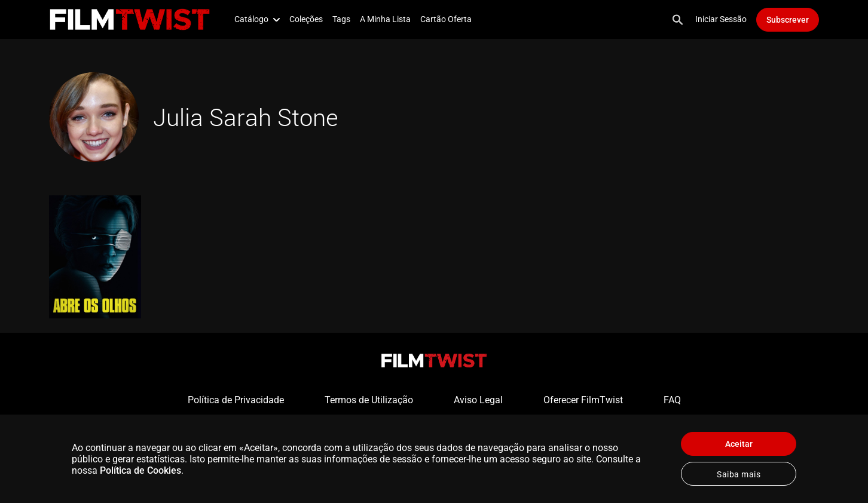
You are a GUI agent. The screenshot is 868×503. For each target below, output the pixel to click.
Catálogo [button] (257, 19)
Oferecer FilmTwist (583, 400)
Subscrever (788, 20)
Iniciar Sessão (721, 19)
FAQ (672, 400)
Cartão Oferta (446, 19)
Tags (341, 19)
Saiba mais (739, 474)
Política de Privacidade (236, 400)
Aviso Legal (478, 400)
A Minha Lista (385, 19)
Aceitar (739, 444)
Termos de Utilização (369, 400)
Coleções (306, 19)
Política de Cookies (140, 470)
